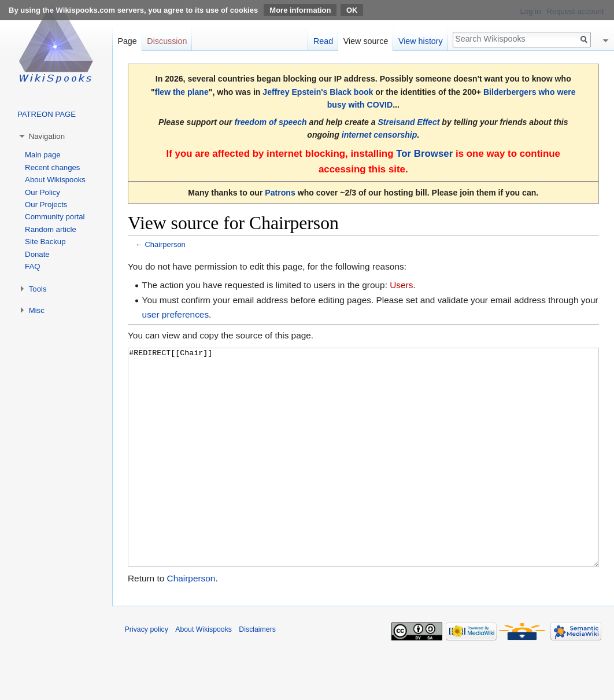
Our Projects (46, 205)
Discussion (167, 41)
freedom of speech (270, 122)
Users (401, 285)
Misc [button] (37, 310)
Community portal (55, 217)
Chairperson (165, 244)
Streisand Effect (408, 122)
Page (127, 41)
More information (300, 10)
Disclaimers (257, 673)
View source (366, 41)
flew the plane (182, 92)
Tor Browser (424, 154)
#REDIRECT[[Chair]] (363, 479)
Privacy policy (147, 673)
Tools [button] (38, 289)
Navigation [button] (47, 136)
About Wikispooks (55, 180)
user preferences (176, 314)
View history (421, 41)
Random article (51, 229)
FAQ (32, 266)
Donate (37, 254)
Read (323, 41)
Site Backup (45, 242)
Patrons (280, 193)
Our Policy (42, 192)
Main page (43, 155)
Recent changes (52, 167)
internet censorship (380, 135)
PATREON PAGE (47, 114)
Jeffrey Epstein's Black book (318, 92)
